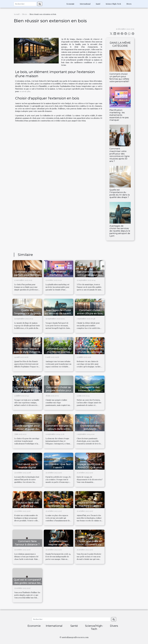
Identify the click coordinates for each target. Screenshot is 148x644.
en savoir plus (25, 91)
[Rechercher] (25, 4)
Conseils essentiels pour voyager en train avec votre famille (27, 391)
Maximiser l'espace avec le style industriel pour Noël (27, 352)
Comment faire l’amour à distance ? (27, 543)
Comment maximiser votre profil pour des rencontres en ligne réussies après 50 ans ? (120, 155)
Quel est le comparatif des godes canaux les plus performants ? (27, 583)
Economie (70, 4)
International (85, 4)
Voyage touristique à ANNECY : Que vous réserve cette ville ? (90, 467)
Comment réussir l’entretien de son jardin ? (59, 506)
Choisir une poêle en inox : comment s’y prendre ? (90, 544)
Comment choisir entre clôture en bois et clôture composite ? (90, 313)
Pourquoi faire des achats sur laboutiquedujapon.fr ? (27, 506)
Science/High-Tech (113, 4)
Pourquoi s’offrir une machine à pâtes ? (90, 504)
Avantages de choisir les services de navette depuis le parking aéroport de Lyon (120, 231)
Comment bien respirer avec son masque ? (59, 544)
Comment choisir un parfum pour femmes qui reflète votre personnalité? (119, 78)
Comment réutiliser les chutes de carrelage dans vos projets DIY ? (90, 352)
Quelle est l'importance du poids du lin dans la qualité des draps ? (120, 193)
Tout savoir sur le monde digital (27, 466)
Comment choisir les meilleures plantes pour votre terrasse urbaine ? (59, 354)
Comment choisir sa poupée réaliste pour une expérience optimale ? (59, 392)
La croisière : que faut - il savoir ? (58, 466)
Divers (129, 4)
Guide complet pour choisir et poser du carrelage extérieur (27, 429)
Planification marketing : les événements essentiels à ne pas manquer (119, 115)
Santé (98, 4)
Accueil (17, 14)
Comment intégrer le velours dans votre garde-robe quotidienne (59, 431)
